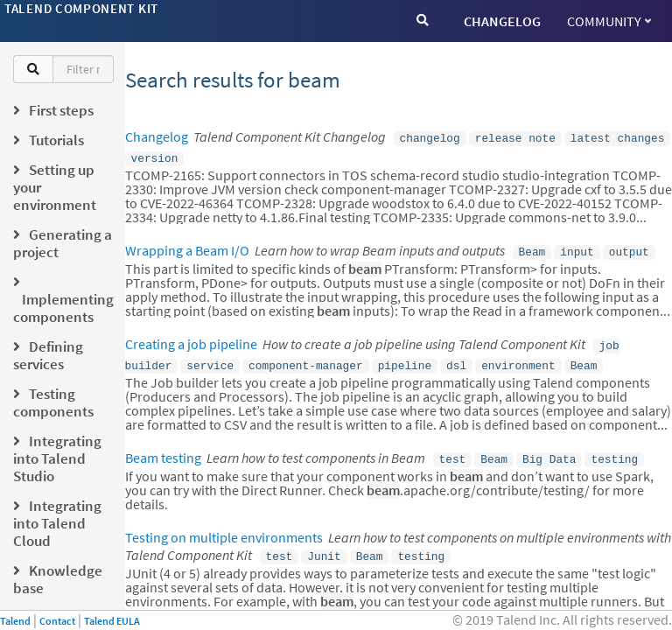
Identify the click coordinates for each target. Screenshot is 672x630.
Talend (15, 621)
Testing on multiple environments (224, 527)
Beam (532, 248)
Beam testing (163, 449)
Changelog (157, 136)
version (155, 156)
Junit (324, 545)
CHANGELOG (502, 21)
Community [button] (609, 21)
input (577, 248)
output (629, 248)
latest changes (618, 137)
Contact (57, 621)
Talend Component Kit (81, 8)
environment (518, 358)
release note (515, 137)
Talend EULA (112, 621)
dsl (456, 358)
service (210, 358)
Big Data (549, 450)
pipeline (405, 358)
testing (614, 450)
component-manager (306, 358)
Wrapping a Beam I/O (187, 247)
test (453, 450)
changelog (430, 137)
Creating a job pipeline (191, 339)
